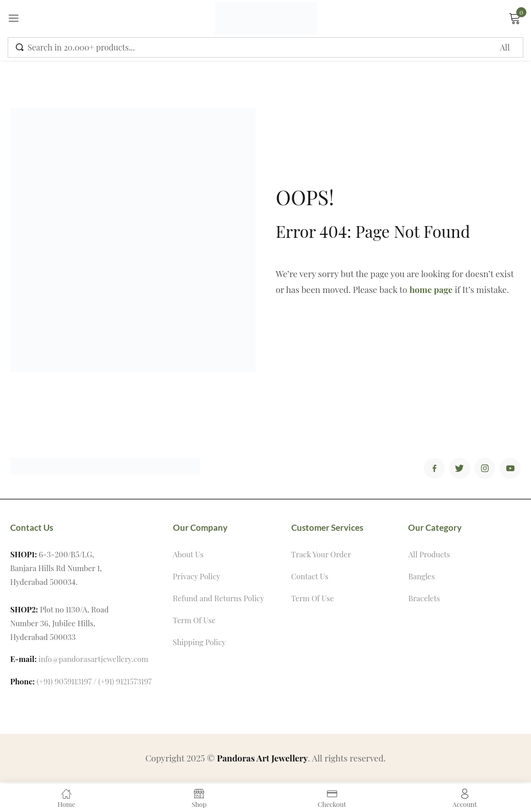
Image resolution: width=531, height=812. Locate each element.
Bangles (421, 578)
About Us (188, 556)
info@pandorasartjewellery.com (94, 660)
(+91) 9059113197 (64, 683)
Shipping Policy (199, 644)
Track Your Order (321, 556)
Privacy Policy (197, 578)
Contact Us (310, 578)
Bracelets (424, 600)
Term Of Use (194, 622)
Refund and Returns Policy (219, 600)
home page (431, 289)
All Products (429, 556)
